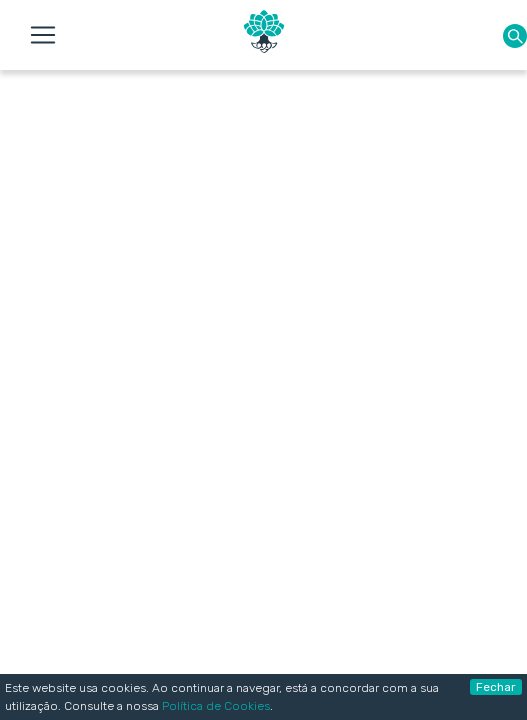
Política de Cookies (216, 706)
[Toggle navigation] (43, 35)
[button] (515, 35)
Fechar (496, 687)
